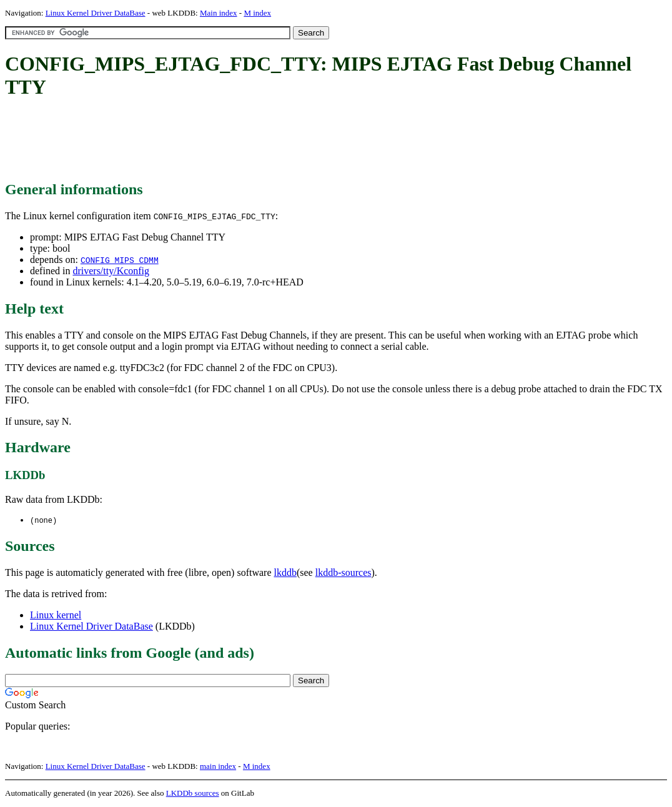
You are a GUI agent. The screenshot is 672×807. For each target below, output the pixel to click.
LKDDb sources (193, 794)
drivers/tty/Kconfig (111, 271)
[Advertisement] (232, 141)
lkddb (285, 573)
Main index (219, 13)
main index (218, 767)
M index (257, 13)
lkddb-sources (343, 573)
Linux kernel (56, 616)
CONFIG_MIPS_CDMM (120, 260)
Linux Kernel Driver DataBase (96, 13)
